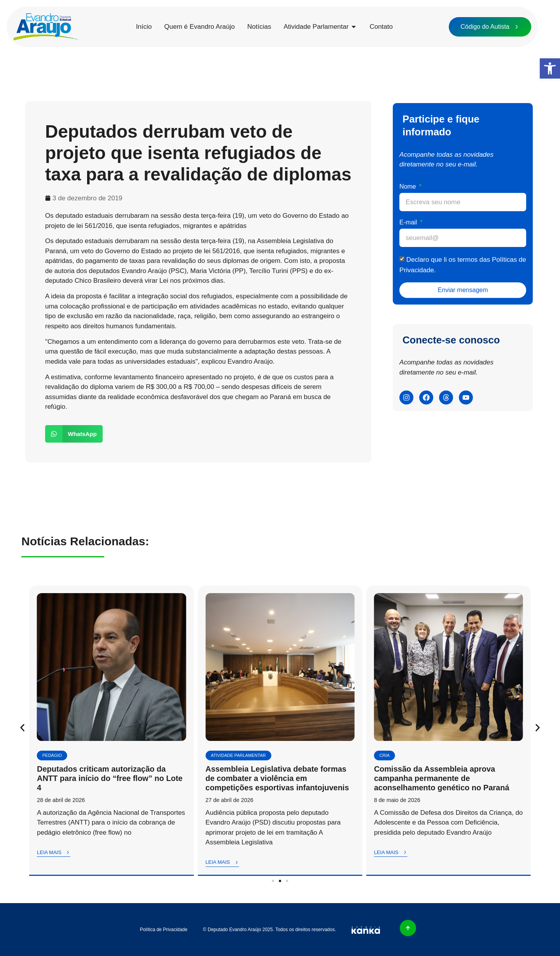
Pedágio (52, 755)
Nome (409, 186)
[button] (550, 68)
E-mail (409, 222)
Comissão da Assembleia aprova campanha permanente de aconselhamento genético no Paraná (442, 778)
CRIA (385, 755)
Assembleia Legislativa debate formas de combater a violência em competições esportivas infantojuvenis (277, 778)
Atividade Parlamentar (238, 755)
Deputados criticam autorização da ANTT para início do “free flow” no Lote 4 (110, 778)
